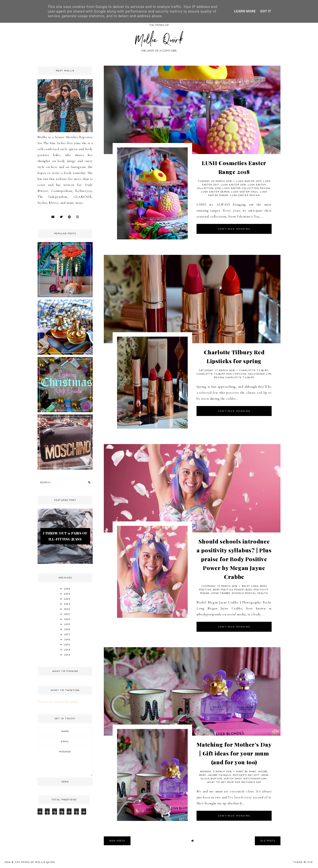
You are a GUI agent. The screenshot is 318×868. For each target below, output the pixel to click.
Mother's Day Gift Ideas (251, 775)
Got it (266, 11)
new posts (117, 841)
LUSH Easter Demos (215, 192)
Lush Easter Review (245, 195)
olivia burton (212, 779)
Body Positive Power (229, 590)
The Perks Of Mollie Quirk (35, 862)
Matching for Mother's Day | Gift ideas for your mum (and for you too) (234, 753)
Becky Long (250, 586)
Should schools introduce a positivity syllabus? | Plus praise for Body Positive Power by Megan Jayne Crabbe (234, 559)
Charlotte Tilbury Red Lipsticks (221, 374)
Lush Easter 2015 (249, 181)
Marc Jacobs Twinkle (215, 775)
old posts (268, 841)
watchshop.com (255, 779)
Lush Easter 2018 (233, 185)
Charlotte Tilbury (254, 370)
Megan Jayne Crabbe (215, 593)
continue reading (234, 229)
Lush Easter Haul (245, 192)
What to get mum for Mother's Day (234, 782)
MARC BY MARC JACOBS (252, 772)
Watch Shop (233, 779)
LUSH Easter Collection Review (246, 188)
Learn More (245, 11)
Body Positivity (257, 590)
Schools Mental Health (250, 593)
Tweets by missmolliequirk (58, 702)
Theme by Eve (303, 862)
